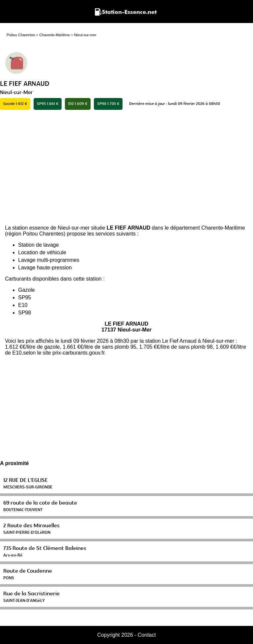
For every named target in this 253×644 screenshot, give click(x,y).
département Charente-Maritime (208, 228)
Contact (147, 635)
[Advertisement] (126, 167)
